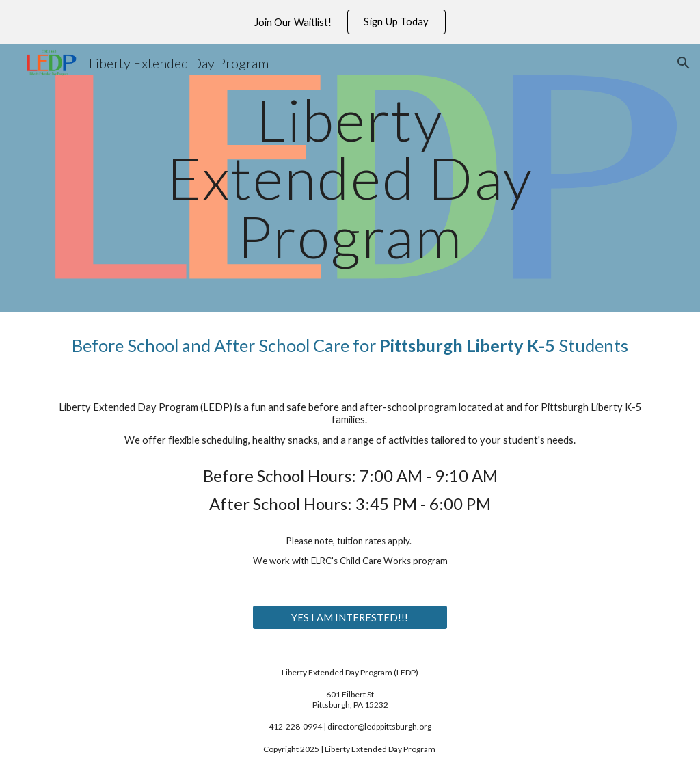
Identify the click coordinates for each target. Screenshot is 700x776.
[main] (350, 178)
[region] (350, 22)
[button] (684, 63)
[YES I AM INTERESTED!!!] (350, 617)
